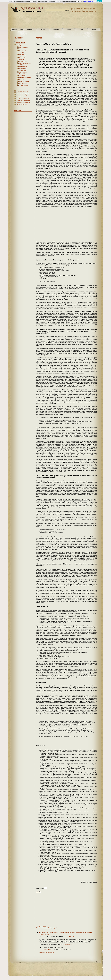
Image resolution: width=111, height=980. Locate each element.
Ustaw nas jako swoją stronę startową (83, 8)
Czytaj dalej (69, 944)
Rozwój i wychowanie (23, 55)
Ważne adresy (24, 85)
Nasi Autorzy (30, 29)
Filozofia (22, 79)
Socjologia (22, 75)
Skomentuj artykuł (41, 926)
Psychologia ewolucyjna (23, 69)
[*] (67, 263)
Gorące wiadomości (22, 91)
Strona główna (21, 43)
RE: (43, 947)
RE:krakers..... (49, 949)
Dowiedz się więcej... (90, 1)
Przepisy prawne (24, 81)
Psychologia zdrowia (23, 52)
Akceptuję (100, 1)
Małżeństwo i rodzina (23, 59)
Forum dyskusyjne (22, 105)
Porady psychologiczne (23, 95)
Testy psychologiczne (23, 93)
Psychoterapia (24, 47)
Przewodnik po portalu (17, 29)
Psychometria (23, 67)
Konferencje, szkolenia (23, 101)
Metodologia (23, 83)
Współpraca (56, 29)
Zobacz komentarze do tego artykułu (47, 928)
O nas (81, 29)
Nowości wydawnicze (23, 99)
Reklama (43, 29)
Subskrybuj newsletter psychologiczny (84, 11)
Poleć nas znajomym (78, 10)
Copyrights (69, 29)
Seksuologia (23, 61)
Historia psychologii (25, 77)
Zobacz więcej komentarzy (47, 953)
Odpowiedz (72, 937)
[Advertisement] (56, 21)
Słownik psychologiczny (24, 103)
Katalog (19, 45)
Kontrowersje (20, 97)
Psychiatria (23, 49)
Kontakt (94, 29)
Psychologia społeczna (23, 73)
